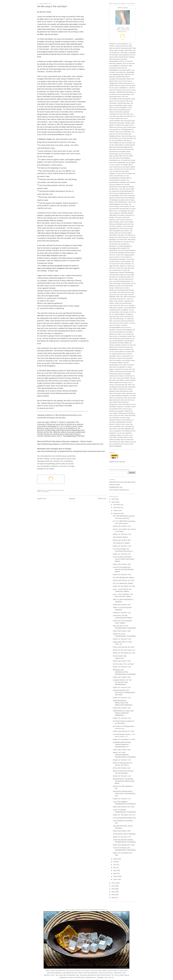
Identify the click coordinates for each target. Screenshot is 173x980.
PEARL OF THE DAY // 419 (122, 760)
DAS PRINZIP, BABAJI (120, 537)
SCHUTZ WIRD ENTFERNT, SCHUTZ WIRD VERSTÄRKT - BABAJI (124, 559)
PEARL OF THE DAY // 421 (122, 698)
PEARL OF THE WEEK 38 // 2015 (124, 653)
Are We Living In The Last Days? (52, 6)
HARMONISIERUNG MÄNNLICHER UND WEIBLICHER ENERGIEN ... (123, 703)
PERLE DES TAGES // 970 (122, 526)
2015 (113, 502)
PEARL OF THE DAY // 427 (122, 554)
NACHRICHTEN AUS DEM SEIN (120, 482)
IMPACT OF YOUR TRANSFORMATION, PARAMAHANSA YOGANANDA (124, 755)
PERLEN (112, 485)
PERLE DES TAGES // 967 (122, 605)
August (116, 859)
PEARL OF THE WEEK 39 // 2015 (124, 586)
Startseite (72, 499)
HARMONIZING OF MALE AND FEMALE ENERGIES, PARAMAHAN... (123, 713)
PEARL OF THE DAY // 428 (122, 546)
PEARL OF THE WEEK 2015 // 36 (124, 815)
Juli (115, 862)
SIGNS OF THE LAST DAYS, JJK (124, 650)
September (117, 513)
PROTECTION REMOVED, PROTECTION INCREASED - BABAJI (124, 570)
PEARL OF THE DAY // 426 (122, 575)
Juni (115, 865)
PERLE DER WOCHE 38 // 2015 (124, 647)
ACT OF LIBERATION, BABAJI (123, 583)
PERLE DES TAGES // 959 (122, 831)
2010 (113, 895)
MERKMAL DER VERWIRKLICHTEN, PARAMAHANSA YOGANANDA (124, 672)
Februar (116, 876)
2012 (113, 889)
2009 (113, 898)
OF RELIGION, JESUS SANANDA (124, 834)
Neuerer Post (41, 499)
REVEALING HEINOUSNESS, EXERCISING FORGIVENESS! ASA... (124, 794)
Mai (115, 868)
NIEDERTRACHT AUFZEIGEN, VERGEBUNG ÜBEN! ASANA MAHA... (124, 781)
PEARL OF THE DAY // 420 (122, 718)
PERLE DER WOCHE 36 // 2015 (124, 807)
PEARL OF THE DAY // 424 (122, 639)
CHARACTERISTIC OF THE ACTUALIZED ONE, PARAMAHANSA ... (122, 682)
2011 (113, 892)
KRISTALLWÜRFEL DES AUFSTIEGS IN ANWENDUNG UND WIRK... (124, 693)
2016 (113, 499)
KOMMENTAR (45, 492)
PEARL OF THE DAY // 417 (122, 799)
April (115, 871)
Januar (116, 879)
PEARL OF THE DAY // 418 (122, 776)
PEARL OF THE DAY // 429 (122, 534)
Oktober (116, 510)
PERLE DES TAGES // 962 (122, 750)
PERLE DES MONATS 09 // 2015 (124, 845)
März (115, 873)
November (117, 508)
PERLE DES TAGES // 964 (122, 677)
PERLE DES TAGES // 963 (122, 708)
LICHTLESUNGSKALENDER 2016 (124, 818)
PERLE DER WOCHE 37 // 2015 (124, 731)
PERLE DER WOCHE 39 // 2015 (124, 580)
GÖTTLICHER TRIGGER (117, 490)
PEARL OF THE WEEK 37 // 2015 (124, 739)
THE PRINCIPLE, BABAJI (121, 543)
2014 (113, 883)
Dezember (117, 505)
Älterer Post (102, 499)
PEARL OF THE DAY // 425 (122, 613)
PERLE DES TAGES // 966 (122, 631)
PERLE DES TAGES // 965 (122, 661)
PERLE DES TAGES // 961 (122, 768)
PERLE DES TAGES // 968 (122, 564)
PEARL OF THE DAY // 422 (122, 687)
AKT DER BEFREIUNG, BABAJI (123, 578)
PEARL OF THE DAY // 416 (122, 837)
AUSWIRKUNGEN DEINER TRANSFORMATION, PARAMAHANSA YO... (122, 745)
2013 (113, 886)
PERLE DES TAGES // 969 (122, 540)
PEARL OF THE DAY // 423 (122, 667)
